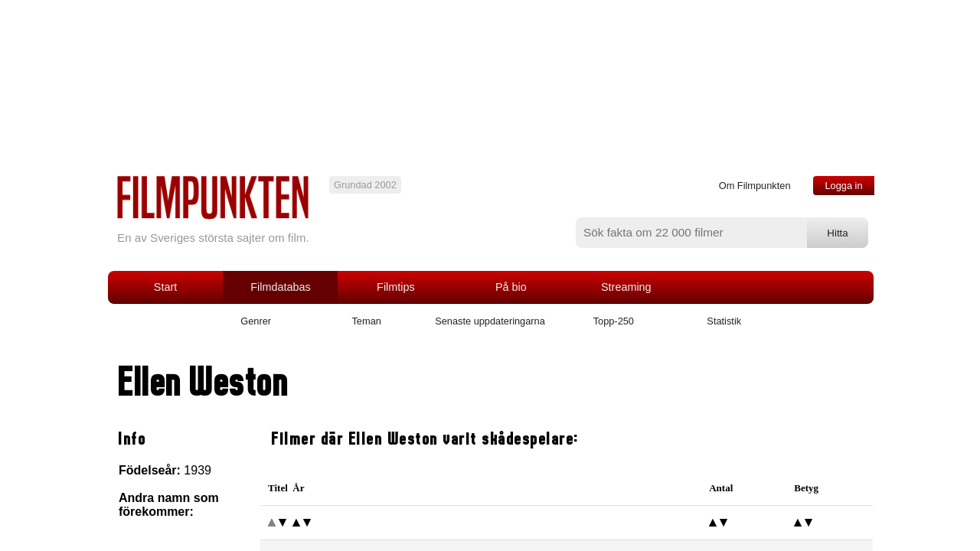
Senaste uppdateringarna (490, 321)
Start (165, 287)
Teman (366, 321)
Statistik (724, 321)
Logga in (843, 186)
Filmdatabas (280, 287)
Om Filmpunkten (755, 186)
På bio (511, 287)
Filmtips (396, 287)
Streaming (626, 287)
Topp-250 (614, 321)
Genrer (256, 321)
